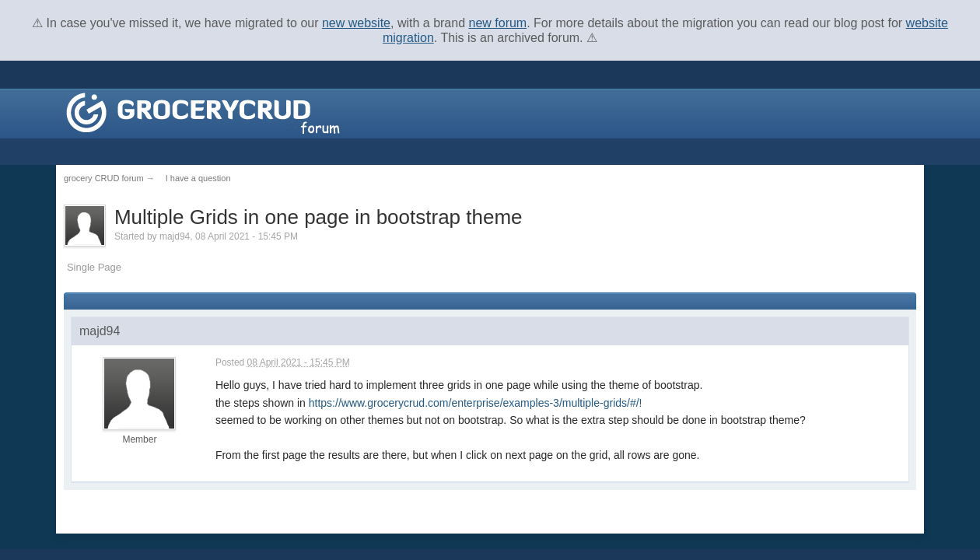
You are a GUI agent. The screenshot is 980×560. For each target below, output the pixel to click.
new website (356, 23)
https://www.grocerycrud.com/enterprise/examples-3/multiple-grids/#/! (476, 403)
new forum (498, 23)
